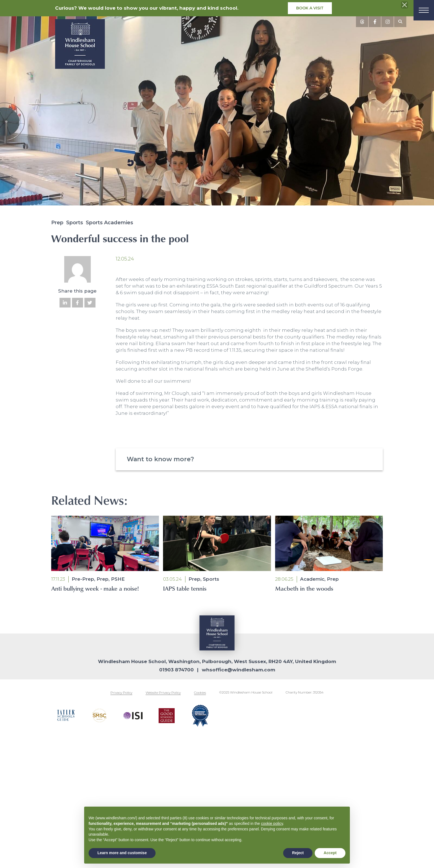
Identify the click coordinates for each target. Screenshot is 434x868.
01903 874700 (176, 670)
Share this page (77, 291)
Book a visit (310, 8)
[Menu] (424, 10)
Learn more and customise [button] (122, 853)
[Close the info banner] (405, 5)
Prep (57, 223)
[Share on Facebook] (77, 303)
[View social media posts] (362, 22)
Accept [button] (330, 853)
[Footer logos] (66, 716)
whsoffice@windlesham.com (238, 670)
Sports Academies (109, 223)
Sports (75, 223)
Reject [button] (298, 853)
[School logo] (80, 45)
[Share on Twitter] (90, 303)
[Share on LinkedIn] (65, 303)
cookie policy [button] (272, 823)
